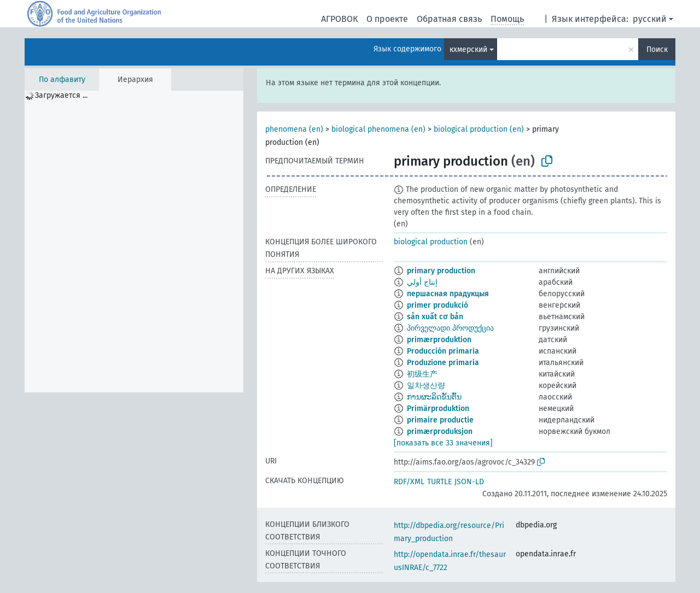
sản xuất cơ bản (435, 317)
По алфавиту (62, 80)
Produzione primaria (443, 363)
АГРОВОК (339, 19)
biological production (431, 242)
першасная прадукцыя (448, 294)
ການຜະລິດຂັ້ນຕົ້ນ (434, 397)
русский (650, 19)
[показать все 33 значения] (443, 443)
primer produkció (437, 305)
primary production (441, 271)
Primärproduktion (438, 409)
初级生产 (422, 374)
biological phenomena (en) (378, 129)
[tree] (134, 242)
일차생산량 (426, 386)
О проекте (387, 19)
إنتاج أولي (422, 282)
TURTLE (439, 482)
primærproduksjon (440, 431)
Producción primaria (443, 351)
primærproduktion (439, 340)
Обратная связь (449, 19)
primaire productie (440, 420)
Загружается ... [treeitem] (61, 95)
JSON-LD (469, 482)
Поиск (657, 49)
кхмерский (468, 49)
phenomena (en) (294, 129)
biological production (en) (479, 129)
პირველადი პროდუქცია (450, 328)
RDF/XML (409, 482)
